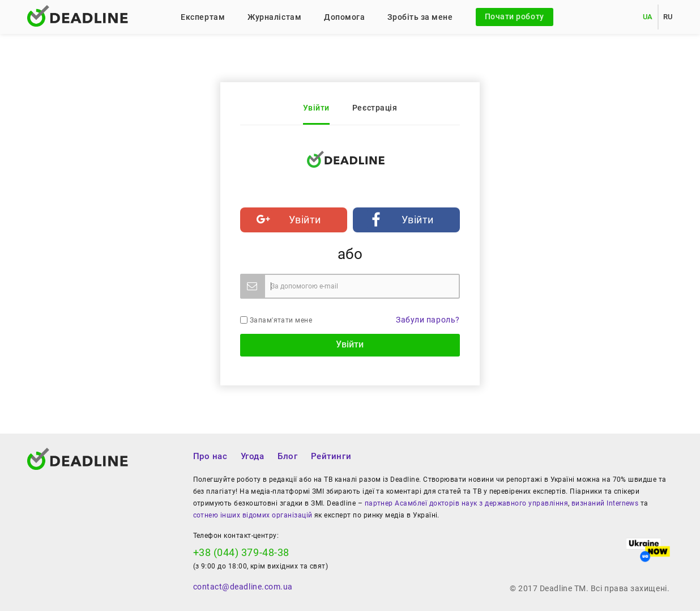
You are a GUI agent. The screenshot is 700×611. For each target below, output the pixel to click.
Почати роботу (515, 16)
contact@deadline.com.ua (243, 587)
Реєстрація (375, 108)
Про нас (210, 456)
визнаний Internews (605, 503)
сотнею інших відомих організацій (253, 515)
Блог (287, 456)
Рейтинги (331, 456)
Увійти (316, 108)
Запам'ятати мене (276, 320)
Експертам (203, 17)
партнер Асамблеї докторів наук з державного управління (466, 503)
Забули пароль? (428, 320)
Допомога (344, 17)
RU (668, 17)
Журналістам (274, 17)
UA (648, 17)
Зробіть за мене (420, 17)
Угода (253, 456)
